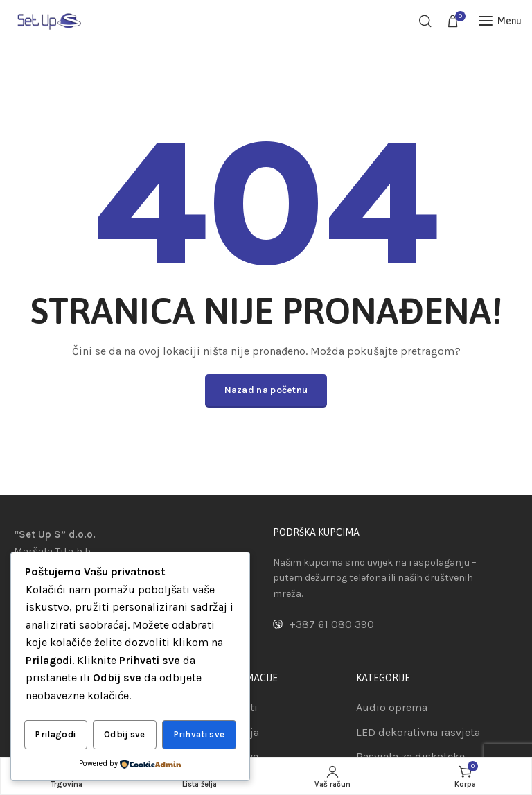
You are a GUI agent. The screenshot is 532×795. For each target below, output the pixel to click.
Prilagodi (55, 735)
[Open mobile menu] (500, 21)
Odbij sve (125, 735)
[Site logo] (48, 20)
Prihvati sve (199, 735)
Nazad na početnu (266, 390)
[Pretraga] (425, 21)
